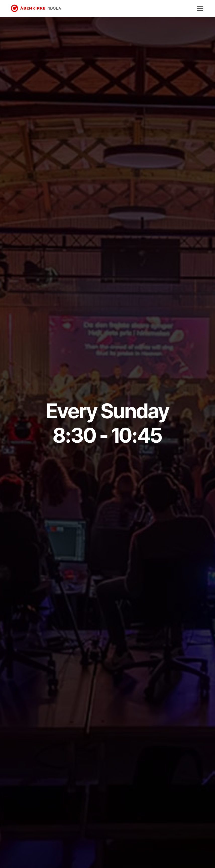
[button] (199, 8)
